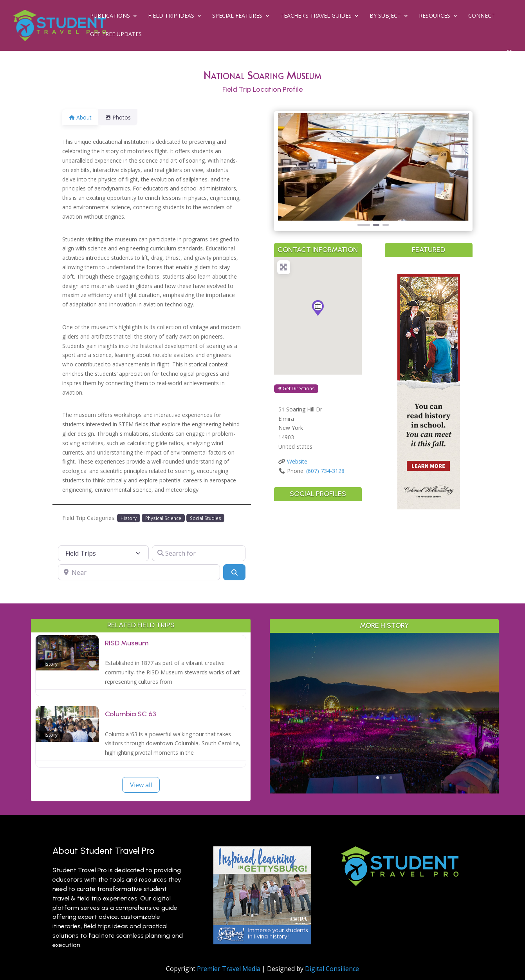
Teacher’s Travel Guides (316, 16)
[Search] (234, 572)
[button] (292, 170)
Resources (435, 16)
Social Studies (206, 518)
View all (141, 785)
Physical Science (163, 518)
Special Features (237, 16)
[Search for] (199, 553)
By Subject (385, 16)
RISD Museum (127, 643)
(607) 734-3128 (325, 471)
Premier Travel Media (229, 969)
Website (297, 461)
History (129, 518)
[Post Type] (103, 553)
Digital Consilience (332, 969)
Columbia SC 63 (131, 714)
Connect (482, 16)
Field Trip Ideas (171, 16)
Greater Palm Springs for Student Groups (384, 683)
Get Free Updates (116, 34)
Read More (384, 745)
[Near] (139, 572)
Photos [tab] (123, 117)
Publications (110, 16)
